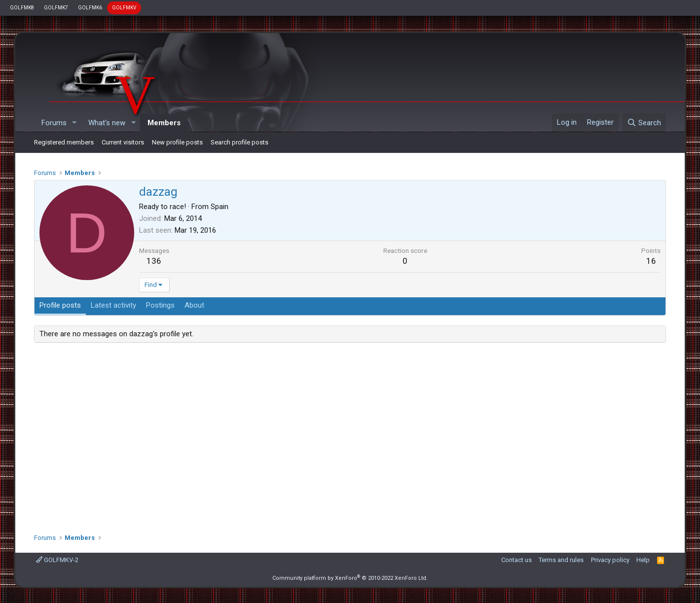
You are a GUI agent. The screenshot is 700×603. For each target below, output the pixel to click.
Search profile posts (239, 142)
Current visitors (123, 142)
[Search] (644, 123)
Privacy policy (610, 560)
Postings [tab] (160, 305)
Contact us (516, 560)
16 (651, 261)
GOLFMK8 (22, 8)
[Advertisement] (350, 434)
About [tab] (194, 305)
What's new (107, 123)
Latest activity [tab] (113, 305)
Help (643, 560)
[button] (74, 123)
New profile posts (177, 142)
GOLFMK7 (56, 8)
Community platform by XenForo (350, 578)
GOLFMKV (124, 8)
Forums (54, 123)
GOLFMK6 (90, 8)
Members (164, 123)
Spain (220, 207)
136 (154, 261)
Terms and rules (561, 560)
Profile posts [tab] (60, 305)
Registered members (64, 142)
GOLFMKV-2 (57, 560)
